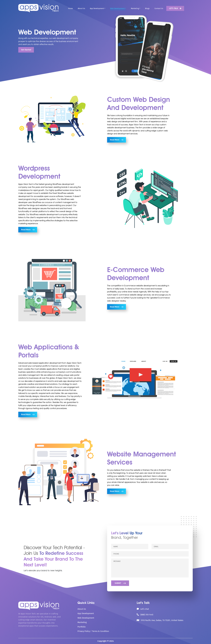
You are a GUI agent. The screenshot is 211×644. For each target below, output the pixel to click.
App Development (97, 8)
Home (70, 8)
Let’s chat (145, 609)
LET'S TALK (175, 8)
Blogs (147, 8)
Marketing (135, 8)
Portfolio (82, 627)
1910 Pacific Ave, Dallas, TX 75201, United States (162, 620)
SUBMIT (120, 583)
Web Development (117, 8)
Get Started (26, 50)
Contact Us (159, 8)
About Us (81, 8)
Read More (117, 140)
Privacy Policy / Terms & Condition (93, 631)
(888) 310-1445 (147, 615)
